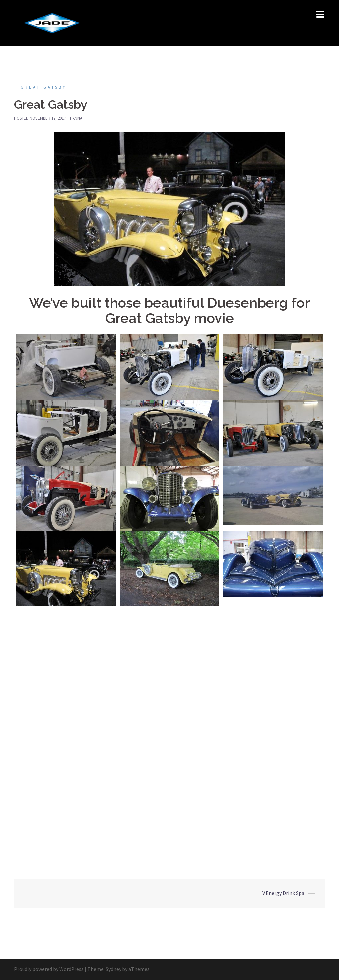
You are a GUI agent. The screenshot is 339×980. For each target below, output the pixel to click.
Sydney (113, 969)
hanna (76, 118)
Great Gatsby (44, 87)
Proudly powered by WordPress (49, 969)
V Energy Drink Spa (283, 893)
